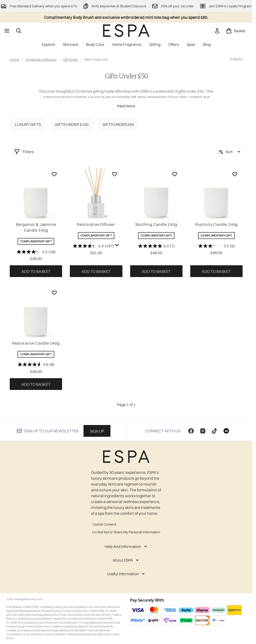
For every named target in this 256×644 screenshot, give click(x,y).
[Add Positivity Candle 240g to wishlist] (235, 174)
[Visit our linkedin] (226, 431)
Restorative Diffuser (96, 224)
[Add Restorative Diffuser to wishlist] (115, 174)
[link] (217, 31)
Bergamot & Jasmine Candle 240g (36, 227)
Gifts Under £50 (126, 76)
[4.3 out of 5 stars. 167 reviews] (93, 246)
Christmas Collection (41, 59)
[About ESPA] (126, 560)
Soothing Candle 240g (156, 224)
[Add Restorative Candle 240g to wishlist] (54, 293)
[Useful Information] (126, 574)
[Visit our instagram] (203, 431)
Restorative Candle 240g (36, 343)
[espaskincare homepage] (126, 31)
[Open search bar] (19, 31)
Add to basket (36, 271)
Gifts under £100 (72, 124)
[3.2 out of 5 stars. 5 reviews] (216, 246)
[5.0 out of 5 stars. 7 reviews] (156, 246)
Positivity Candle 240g (217, 224)
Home (14, 59)
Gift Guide (70, 59)
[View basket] (236, 31)
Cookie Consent (104, 524)
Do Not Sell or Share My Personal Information (126, 532)
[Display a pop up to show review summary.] (117, 245)
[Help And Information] (126, 546)
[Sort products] (230, 152)
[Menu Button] (6, 31)
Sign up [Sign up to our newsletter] (97, 431)
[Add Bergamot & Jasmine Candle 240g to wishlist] (54, 174)
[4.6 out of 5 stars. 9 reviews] (36, 365)
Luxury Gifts (28, 124)
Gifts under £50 (118, 124)
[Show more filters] (24, 152)
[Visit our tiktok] (214, 431)
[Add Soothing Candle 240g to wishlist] (175, 174)
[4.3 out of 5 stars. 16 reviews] (36, 252)
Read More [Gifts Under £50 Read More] (126, 106)
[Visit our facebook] (191, 431)
